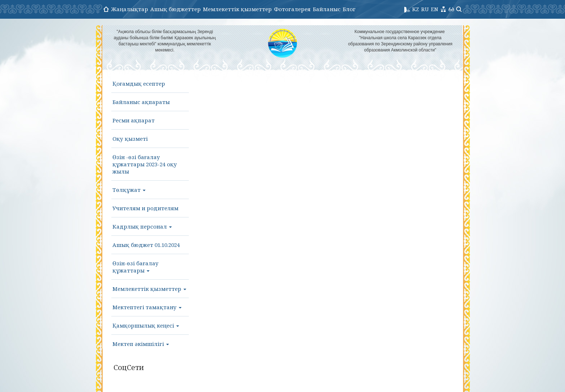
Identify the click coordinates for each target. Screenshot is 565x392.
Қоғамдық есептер (139, 84)
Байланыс (327, 9)
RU (425, 9)
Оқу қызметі (130, 139)
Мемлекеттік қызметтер (237, 9)
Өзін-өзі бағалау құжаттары (135, 267)
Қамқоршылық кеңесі (146, 325)
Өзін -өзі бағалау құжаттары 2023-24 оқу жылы (145, 164)
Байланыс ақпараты (141, 102)
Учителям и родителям (145, 208)
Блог (349, 9)
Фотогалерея (292, 9)
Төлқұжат (129, 190)
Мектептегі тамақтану (147, 307)
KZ (416, 9)
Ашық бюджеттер (175, 9)
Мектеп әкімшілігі (141, 344)
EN (435, 9)
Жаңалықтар (130, 9)
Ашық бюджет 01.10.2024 (146, 245)
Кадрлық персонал (142, 226)
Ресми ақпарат (134, 120)
